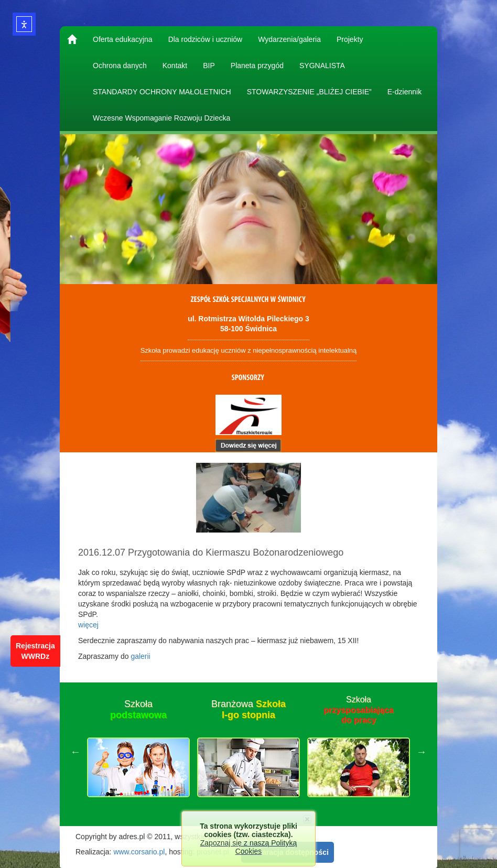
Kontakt (175, 66)
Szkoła (138, 710)
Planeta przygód (257, 66)
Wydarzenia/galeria (289, 39)
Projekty (350, 39)
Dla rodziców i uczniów (206, 39)
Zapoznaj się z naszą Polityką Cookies (248, 847)
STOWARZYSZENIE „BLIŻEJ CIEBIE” (309, 92)
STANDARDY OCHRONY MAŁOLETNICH (162, 92)
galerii (140, 656)
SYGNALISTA (322, 66)
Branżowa (248, 710)
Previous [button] (75, 752)
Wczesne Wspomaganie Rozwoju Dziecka (161, 118)
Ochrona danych (120, 66)
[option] (138, 752)
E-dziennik (404, 92)
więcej (88, 625)
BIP (209, 66)
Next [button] (422, 752)
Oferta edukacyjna (123, 39)
